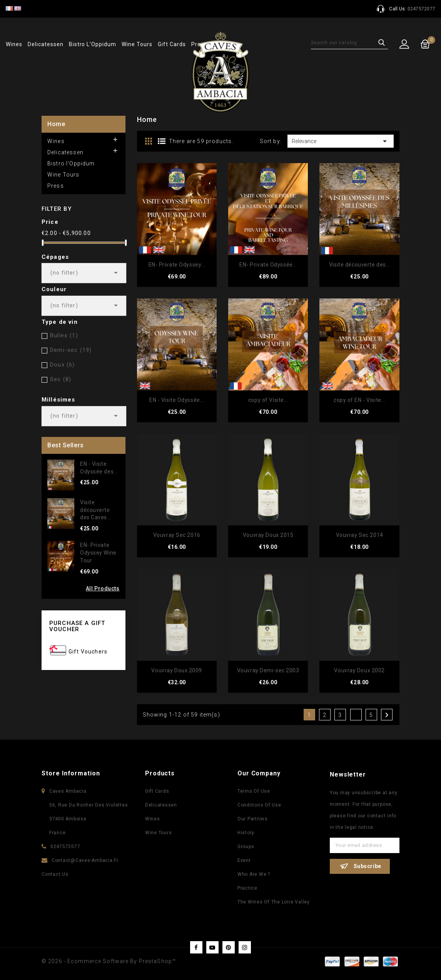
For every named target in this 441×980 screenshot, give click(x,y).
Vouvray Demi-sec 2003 (268, 670)
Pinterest (229, 947)
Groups (246, 847)
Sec (61, 379)
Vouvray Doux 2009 (177, 670)
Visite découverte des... (359, 265)
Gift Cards (172, 44)
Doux (62, 365)
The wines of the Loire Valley (274, 902)
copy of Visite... (268, 400)
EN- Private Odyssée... (268, 265)
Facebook (196, 947)
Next (387, 715)
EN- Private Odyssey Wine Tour (98, 553)
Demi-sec (71, 350)
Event (244, 860)
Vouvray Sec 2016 (177, 535)
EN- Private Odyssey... (177, 265)
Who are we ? (254, 874)
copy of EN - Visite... (359, 400)
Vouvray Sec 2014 (360, 535)
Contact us (55, 874)
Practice (247, 888)
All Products (103, 588)
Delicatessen (46, 44)
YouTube (212, 947)
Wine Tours (137, 44)
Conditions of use (259, 805)
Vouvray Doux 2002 (359, 670)
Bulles (64, 335)
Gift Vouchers (88, 652)
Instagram (245, 947)
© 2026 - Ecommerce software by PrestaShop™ (109, 961)
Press (56, 186)
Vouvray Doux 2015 (268, 535)
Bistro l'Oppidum (93, 44)
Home (56, 124)
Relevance (341, 141)
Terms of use (254, 791)
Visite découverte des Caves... (96, 510)
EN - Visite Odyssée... (177, 400)
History (246, 833)
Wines (14, 44)
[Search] (349, 43)
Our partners (253, 819)
